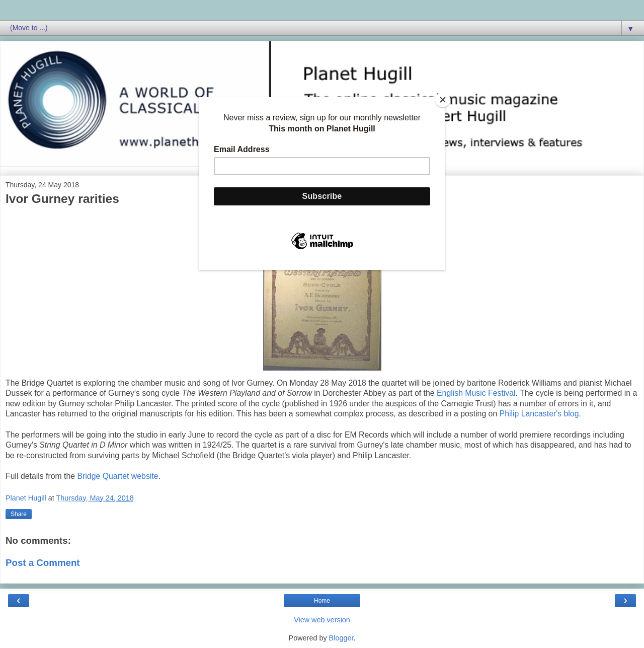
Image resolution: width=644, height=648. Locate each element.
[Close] (443, 100)
